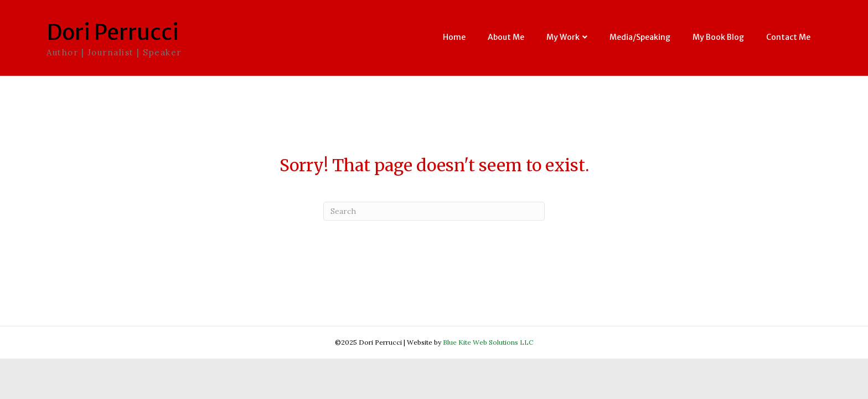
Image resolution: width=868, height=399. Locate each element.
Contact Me (788, 37)
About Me (506, 37)
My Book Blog (718, 37)
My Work (563, 37)
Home (454, 37)
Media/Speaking (640, 37)
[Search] (434, 211)
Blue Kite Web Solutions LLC (488, 342)
